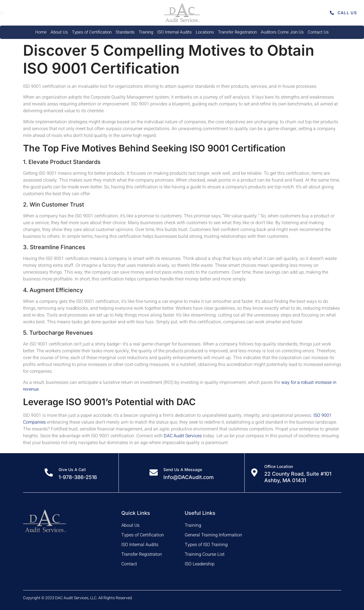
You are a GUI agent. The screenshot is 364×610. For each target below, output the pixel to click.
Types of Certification (92, 32)
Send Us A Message (183, 470)
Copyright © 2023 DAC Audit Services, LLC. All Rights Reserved (77, 598)
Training (146, 32)
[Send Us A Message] (153, 473)
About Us (59, 32)
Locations (205, 32)
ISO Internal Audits (174, 32)
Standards (125, 32)
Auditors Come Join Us (282, 32)
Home (41, 32)
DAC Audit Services (183, 436)
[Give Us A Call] (49, 473)
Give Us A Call (72, 470)
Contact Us (318, 32)
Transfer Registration (237, 32)
